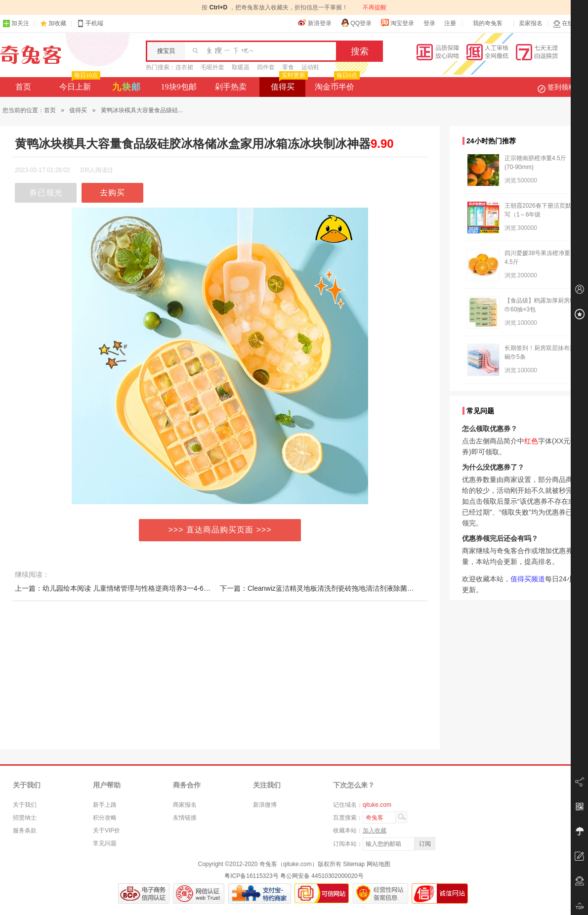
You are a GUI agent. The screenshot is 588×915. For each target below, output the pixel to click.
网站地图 (378, 864)
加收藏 (57, 23)
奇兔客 (31, 55)
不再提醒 (375, 7)
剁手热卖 (231, 87)
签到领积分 (561, 87)
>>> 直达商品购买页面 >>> (220, 530)
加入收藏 (375, 830)
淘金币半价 (336, 84)
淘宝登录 (397, 23)
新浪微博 (265, 805)
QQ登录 (356, 23)
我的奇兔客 (488, 23)
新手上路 (105, 805)
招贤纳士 (25, 818)
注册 (450, 23)
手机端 (90, 23)
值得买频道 (528, 579)
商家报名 (185, 805)
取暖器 (241, 67)
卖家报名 (531, 23)
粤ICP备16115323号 (251, 876)
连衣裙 (184, 67)
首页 (23, 87)
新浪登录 (315, 23)
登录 (429, 23)
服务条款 (25, 830)
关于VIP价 (106, 830)
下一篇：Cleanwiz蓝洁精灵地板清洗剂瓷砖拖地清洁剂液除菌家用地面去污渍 (338, 588)
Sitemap (354, 864)
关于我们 (25, 805)
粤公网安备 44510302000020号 (322, 876)
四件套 (266, 67)
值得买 (288, 84)
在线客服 (569, 23)
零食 (288, 67)
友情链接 (185, 818)
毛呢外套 (212, 67)
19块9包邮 (179, 87)
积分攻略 (105, 818)
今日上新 (79, 84)
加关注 (16, 23)
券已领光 (46, 193)
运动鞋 (310, 67)
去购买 (112, 193)
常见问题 (105, 843)
